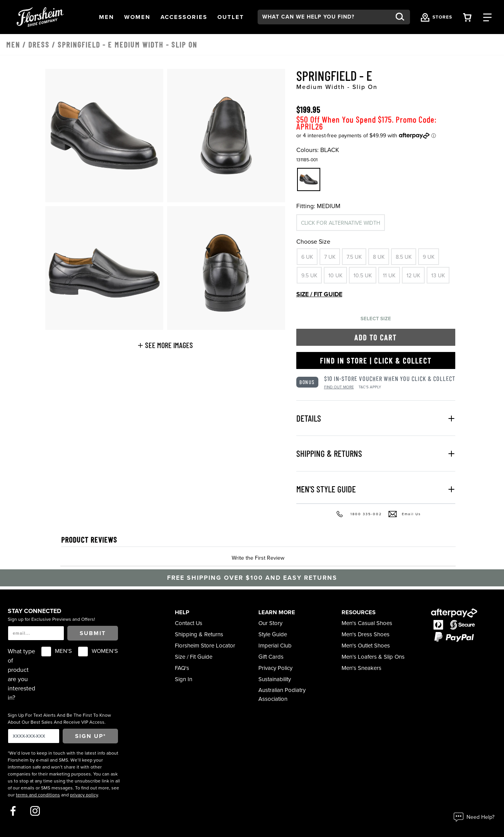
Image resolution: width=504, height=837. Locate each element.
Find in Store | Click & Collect (376, 360)
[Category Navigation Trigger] (487, 17)
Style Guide (273, 634)
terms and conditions (38, 795)
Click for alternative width (341, 223)
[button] (107, 17)
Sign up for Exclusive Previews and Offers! (51, 619)
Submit (93, 633)
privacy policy (84, 795)
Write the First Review (258, 558)
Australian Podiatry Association (282, 694)
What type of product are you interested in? (21, 675)
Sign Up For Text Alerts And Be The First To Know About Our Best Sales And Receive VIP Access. (59, 719)
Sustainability (275, 679)
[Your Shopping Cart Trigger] (467, 17)
